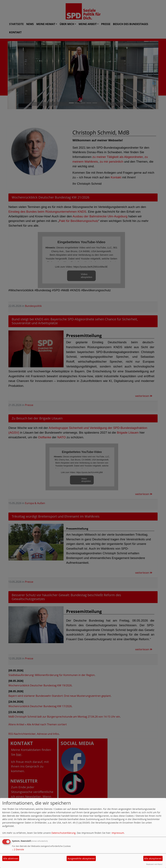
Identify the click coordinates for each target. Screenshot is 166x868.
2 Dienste (18, 849)
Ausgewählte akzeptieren (81, 858)
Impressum (118, 833)
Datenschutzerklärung (63, 833)
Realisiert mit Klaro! (154, 864)
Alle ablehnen (11, 858)
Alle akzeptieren (153, 858)
